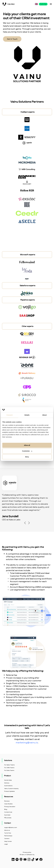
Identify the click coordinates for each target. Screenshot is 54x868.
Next (29, 523)
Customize (27, 451)
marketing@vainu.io (27, 742)
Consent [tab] (10, 415)
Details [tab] (27, 415)
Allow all (27, 445)
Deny (27, 457)
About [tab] (44, 415)
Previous (25, 523)
